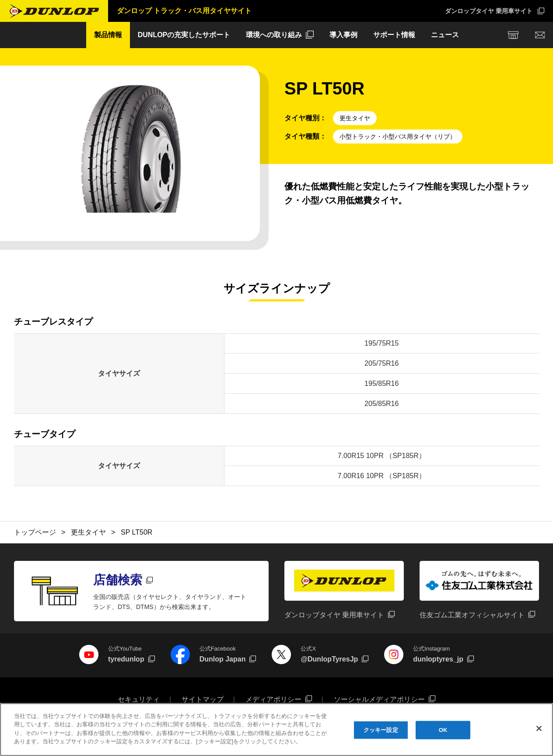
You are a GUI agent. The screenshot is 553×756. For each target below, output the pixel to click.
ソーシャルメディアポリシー (379, 699)
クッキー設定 (381, 731)
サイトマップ (203, 699)
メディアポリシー (273, 699)
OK (443, 731)
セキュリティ (139, 699)
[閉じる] (539, 730)
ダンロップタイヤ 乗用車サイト (489, 11)
